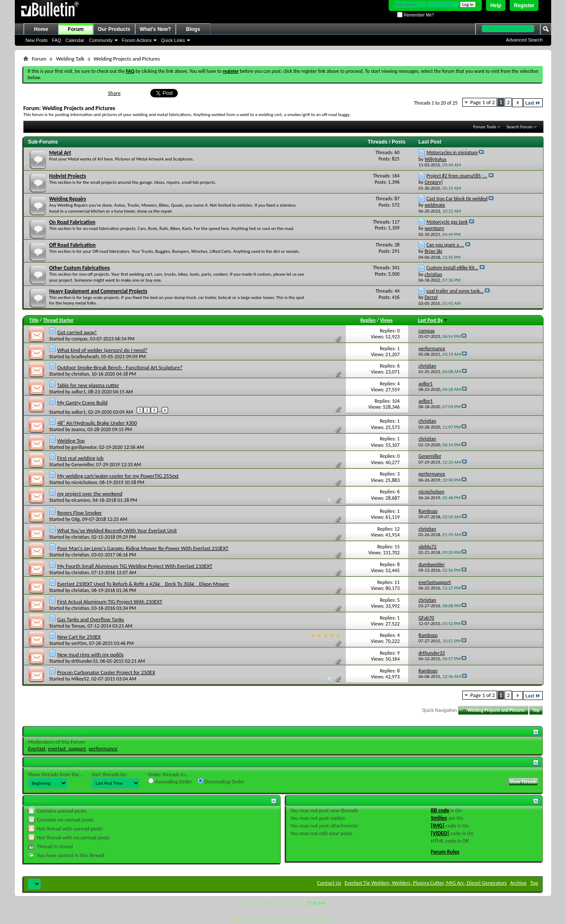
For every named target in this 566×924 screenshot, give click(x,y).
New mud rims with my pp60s (90, 654)
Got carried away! (77, 332)
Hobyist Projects (68, 176)
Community (101, 40)
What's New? (155, 29)
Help (496, 6)
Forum (76, 29)
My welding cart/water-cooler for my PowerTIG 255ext (118, 476)
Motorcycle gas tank (447, 222)
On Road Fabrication (72, 222)
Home (41, 29)
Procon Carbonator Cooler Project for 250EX (106, 672)
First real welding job (80, 458)
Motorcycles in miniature (452, 152)
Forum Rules (445, 852)
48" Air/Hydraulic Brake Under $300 (97, 423)
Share (114, 93)
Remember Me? (416, 15)
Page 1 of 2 (483, 102)
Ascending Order (170, 781)
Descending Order (221, 781)
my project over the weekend (90, 494)
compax (80, 339)
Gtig (76, 519)
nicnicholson (84, 482)
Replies (368, 320)
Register (524, 6)
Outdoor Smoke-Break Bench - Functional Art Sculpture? (120, 367)
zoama (78, 429)
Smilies (439, 818)
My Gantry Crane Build (82, 403)
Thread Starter (58, 320)
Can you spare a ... (445, 245)
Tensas (78, 626)
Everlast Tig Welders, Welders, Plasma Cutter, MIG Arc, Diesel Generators (426, 883)
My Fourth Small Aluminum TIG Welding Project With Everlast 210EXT (135, 566)
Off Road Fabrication (72, 245)
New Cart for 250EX (79, 637)
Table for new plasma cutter (88, 385)
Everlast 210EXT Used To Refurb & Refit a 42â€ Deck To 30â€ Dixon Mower (143, 584)
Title (34, 320)
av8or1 (79, 392)
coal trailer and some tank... (455, 291)
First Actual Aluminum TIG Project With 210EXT (110, 602)
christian (80, 374)
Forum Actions (137, 40)
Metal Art (60, 153)
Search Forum (520, 127)
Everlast (37, 748)
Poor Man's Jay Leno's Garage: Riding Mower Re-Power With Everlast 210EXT (143, 548)
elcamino (81, 500)
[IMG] (438, 826)
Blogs (193, 29)
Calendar (75, 40)
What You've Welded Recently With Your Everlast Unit (117, 530)
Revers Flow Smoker (79, 513)
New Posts (37, 40)
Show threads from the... (56, 774)
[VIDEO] (440, 833)
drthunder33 (85, 661)
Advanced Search (524, 40)
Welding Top (71, 441)
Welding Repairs (68, 199)
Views (387, 320)
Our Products (114, 29)
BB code (440, 810)
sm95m (79, 643)
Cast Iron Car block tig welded (457, 199)
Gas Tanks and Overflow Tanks (91, 619)
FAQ (57, 40)
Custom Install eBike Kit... (452, 268)
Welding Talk (70, 59)
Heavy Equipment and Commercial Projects (98, 291)
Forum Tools (485, 127)
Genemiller (83, 465)
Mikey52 (80, 679)
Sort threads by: (110, 774)
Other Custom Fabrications (79, 268)
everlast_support (67, 748)
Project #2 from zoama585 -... (457, 176)
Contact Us (329, 883)
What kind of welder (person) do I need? (102, 350)
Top (536, 710)
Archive (518, 883)
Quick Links (173, 40)
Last (533, 103)
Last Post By (433, 320)
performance (103, 748)
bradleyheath (85, 357)
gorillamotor (84, 447)
